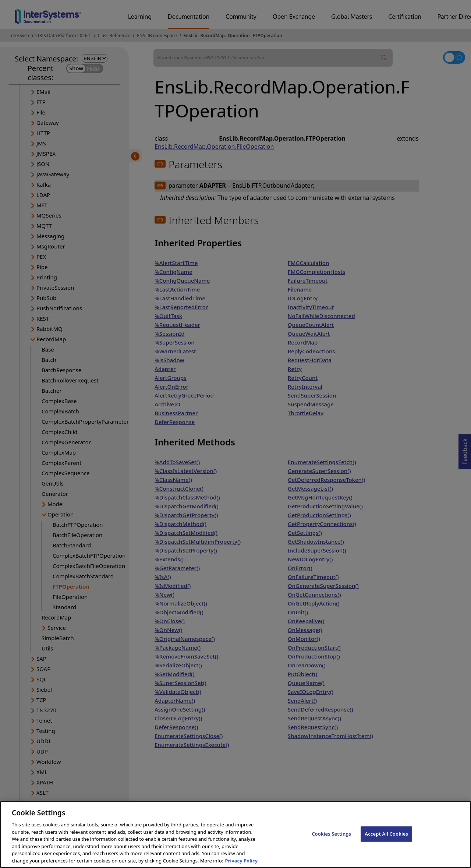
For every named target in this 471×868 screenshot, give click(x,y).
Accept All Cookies (386, 840)
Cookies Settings (331, 840)
